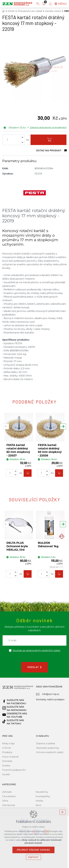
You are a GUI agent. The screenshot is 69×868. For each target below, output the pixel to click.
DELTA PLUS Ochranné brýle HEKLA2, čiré (17, 546)
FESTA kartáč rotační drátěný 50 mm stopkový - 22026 (50, 450)
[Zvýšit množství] (22, 137)
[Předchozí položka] (6, 427)
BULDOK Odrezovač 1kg (48, 545)
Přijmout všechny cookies (34, 850)
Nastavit (34, 857)
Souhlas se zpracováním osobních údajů (36, 650)
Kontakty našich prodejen (50, 699)
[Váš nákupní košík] (44, 4)
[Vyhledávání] (38, 4)
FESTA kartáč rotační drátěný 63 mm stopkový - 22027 (18, 450)
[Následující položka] (63, 427)
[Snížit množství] (22, 142)
